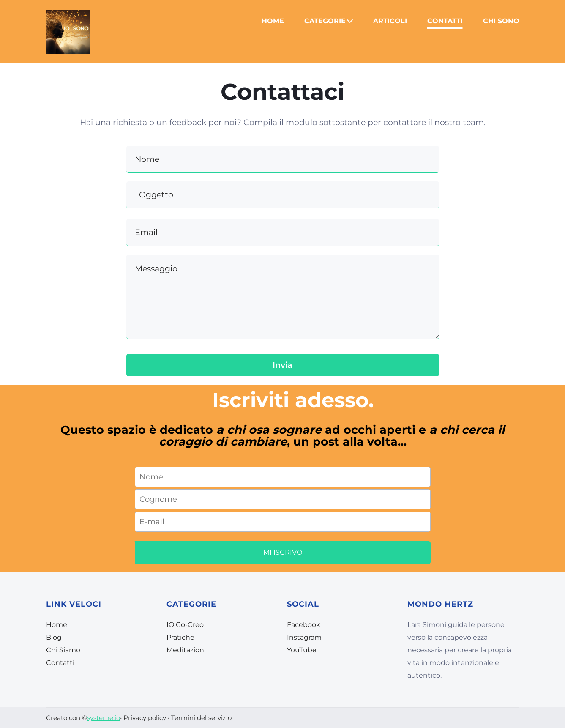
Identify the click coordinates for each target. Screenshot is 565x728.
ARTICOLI (390, 21)
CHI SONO (501, 21)
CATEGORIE (329, 21)
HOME (273, 21)
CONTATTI (445, 21)
